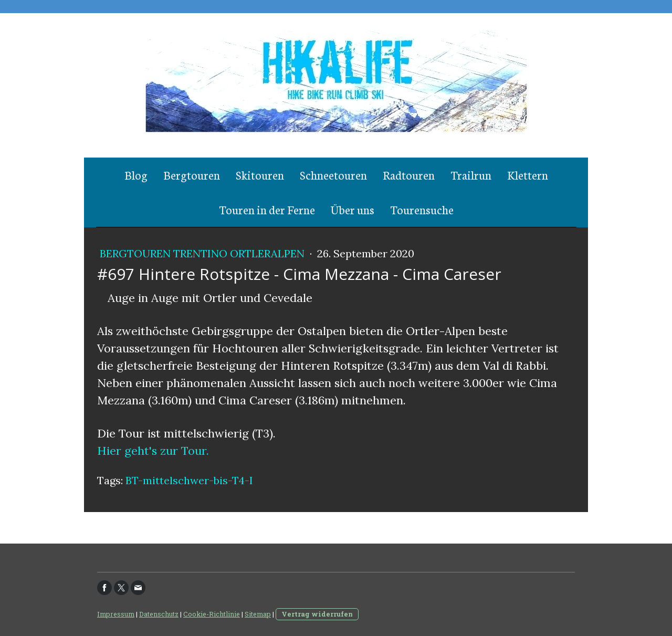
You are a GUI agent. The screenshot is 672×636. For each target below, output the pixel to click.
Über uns (353, 209)
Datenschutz (159, 614)
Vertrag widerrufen (317, 614)
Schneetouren (333, 175)
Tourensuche (422, 209)
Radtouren (409, 175)
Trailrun (471, 175)
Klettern (528, 175)
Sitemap (258, 614)
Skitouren (260, 175)
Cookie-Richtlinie (212, 614)
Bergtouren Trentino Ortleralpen (203, 253)
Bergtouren (192, 175)
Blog (136, 175)
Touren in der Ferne (267, 209)
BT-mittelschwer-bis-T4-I (189, 480)
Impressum (116, 614)
